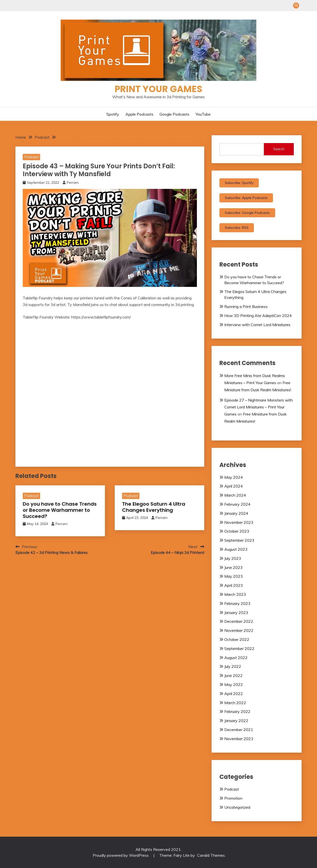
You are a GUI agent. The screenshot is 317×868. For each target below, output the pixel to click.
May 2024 (234, 477)
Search (279, 149)
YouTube (203, 114)
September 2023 (239, 540)
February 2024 (237, 504)
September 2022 (239, 648)
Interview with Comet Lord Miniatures (257, 325)
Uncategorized (237, 807)
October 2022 (237, 639)
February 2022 (237, 711)
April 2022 (234, 694)
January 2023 (236, 612)
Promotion (233, 798)
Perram (73, 183)
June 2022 (233, 675)
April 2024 (234, 486)
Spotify (113, 114)
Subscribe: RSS (237, 228)
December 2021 (239, 730)
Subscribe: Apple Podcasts (246, 198)
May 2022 (234, 685)
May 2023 (234, 576)
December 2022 (239, 621)
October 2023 (237, 531)
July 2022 (233, 666)
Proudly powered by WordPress (121, 855)
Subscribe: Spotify (239, 183)
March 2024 (235, 495)
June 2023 (233, 567)
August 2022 (236, 658)
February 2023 (237, 603)
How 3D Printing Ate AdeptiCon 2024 (258, 316)
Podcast (31, 157)
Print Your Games (158, 89)
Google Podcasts (174, 114)
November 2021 (239, 739)
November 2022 (239, 630)
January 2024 (236, 513)
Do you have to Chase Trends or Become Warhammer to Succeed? (60, 510)
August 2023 (236, 549)
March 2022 (235, 703)
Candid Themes (211, 855)
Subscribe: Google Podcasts (247, 213)
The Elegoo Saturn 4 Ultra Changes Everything (154, 507)
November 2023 (239, 522)
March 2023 (235, 594)
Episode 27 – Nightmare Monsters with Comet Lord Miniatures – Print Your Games (259, 407)
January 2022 (236, 721)
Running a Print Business (246, 306)
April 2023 (234, 585)
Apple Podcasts (139, 114)
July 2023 (233, 558)
